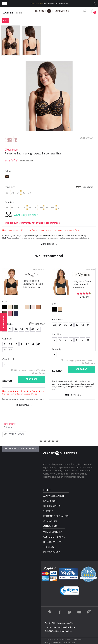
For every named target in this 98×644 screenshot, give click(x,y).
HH (11, 350)
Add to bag (32, 379)
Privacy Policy (52, 552)
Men (19, 13)
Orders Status (52, 506)
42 (38, 329)
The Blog (49, 547)
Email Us (68, 631)
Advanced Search (54, 496)
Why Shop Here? (52, 532)
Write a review (27, 160)
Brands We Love (53, 542)
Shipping (48, 511)
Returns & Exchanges (56, 516)
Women (8, 13)
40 (33, 329)
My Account (50, 501)
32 (10, 329)
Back (5, 20)
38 (27, 329)
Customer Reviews (54, 537)
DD (10, 344)
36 (22, 329)
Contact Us (50, 521)
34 (16, 329)
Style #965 (90, 270)
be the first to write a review (20, 449)
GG (39, 344)
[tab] (14, 434)
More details (47, 244)
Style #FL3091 (39, 270)
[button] (71, 591)
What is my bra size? (26, 215)
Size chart (88, 187)
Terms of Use (69, 642)
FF (27, 344)
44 (88, 325)
